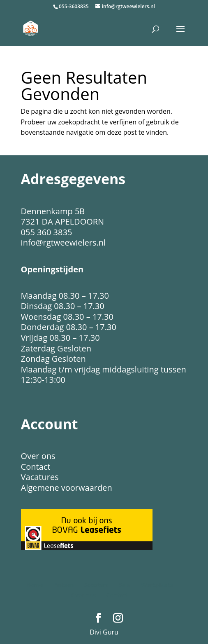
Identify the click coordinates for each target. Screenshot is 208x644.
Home (35, 585)
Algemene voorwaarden (67, 488)
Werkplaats (157, 585)
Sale (125, 585)
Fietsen (64, 585)
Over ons (38, 456)
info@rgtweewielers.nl (63, 242)
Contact (36, 467)
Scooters (96, 585)
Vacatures (40, 477)
